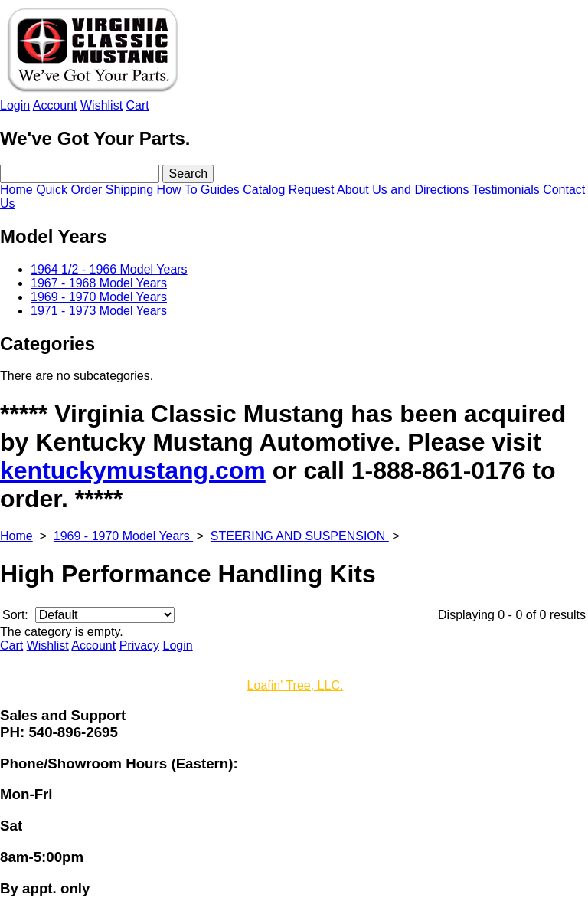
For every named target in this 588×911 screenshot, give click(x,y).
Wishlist (101, 105)
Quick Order (69, 190)
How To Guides (198, 190)
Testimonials (506, 190)
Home (16, 190)
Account (55, 105)
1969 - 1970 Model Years (123, 536)
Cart (138, 105)
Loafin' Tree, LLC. (296, 685)
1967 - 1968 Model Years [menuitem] (99, 283)
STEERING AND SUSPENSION (300, 536)
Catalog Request (288, 190)
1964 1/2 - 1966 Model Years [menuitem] (109, 269)
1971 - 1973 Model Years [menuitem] (99, 311)
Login (15, 105)
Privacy (139, 646)
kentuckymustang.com (133, 470)
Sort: (15, 615)
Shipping (129, 190)
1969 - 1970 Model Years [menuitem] (99, 297)
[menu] (294, 290)
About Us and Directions (403, 190)
